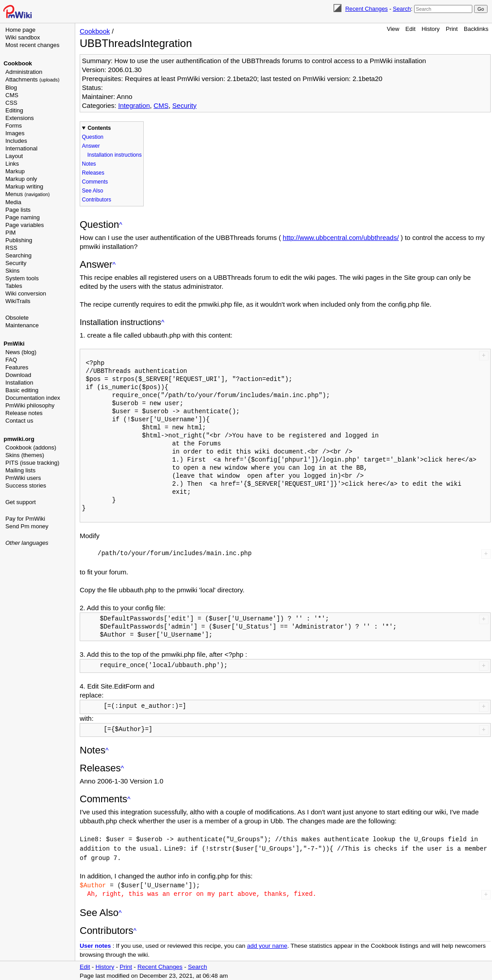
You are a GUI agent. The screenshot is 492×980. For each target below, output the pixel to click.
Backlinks (476, 29)
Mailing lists (20, 470)
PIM (11, 233)
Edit (411, 29)
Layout (14, 156)
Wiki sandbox (23, 37)
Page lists (18, 210)
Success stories (26, 486)
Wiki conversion (26, 293)
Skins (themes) (25, 455)
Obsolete (17, 318)
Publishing (19, 240)
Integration (134, 105)
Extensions (20, 118)
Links (12, 164)
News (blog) (21, 352)
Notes (89, 164)
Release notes (24, 413)
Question (93, 137)
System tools (22, 278)
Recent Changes (366, 9)
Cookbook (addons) (31, 447)
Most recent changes (32, 45)
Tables (14, 286)
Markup (15, 171)
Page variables (25, 225)
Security (16, 263)
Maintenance (22, 325)
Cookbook (18, 63)
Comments (95, 182)
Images (15, 133)
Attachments (32, 79)
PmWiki (14, 344)
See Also (92, 191)
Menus (28, 194)
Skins (13, 271)
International (21, 148)
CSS (11, 103)
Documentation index (33, 398)
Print (452, 29)
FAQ (11, 360)
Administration (24, 72)
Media (13, 202)
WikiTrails (18, 301)
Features (17, 367)
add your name (267, 944)
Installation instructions (114, 155)
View (393, 29)
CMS (12, 95)
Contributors (96, 200)
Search (402, 9)
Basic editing (22, 390)
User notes (95, 944)
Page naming (23, 217)
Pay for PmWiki (25, 519)
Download (18, 375)
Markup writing (24, 186)
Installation (19, 383)
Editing (14, 110)
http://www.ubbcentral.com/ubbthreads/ (341, 238)
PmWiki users (23, 478)
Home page (20, 30)
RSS (11, 248)
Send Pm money (27, 526)
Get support (21, 502)
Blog (11, 88)
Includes (16, 141)
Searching (19, 255)
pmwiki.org (19, 439)
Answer (91, 146)
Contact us (19, 421)
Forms (14, 126)
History (431, 29)
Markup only (21, 179)
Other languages (27, 543)
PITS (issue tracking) (32, 463)
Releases (93, 173)
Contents (99, 128)
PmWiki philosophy (30, 405)
